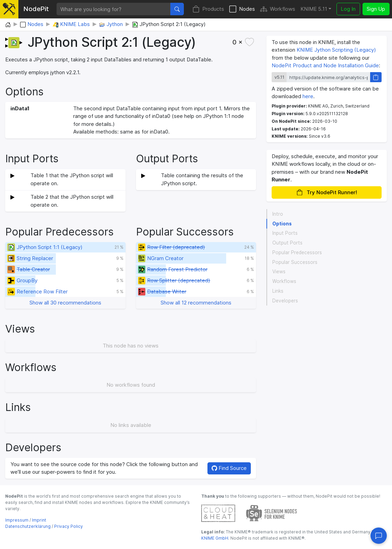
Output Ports (287, 243)
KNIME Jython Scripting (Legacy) (336, 50)
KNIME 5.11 (314, 9)
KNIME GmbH (215, 538)
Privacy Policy (69, 526)
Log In (348, 9)
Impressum (17, 520)
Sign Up (376, 9)
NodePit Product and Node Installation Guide (325, 65)
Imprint (39, 520)
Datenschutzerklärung (28, 526)
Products (208, 9)
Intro (278, 214)
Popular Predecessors (297, 252)
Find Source (229, 468)
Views (279, 272)
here (308, 96)
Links (278, 291)
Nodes (242, 9)
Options (282, 224)
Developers (285, 301)
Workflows (278, 9)
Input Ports (285, 233)
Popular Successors (295, 262)
